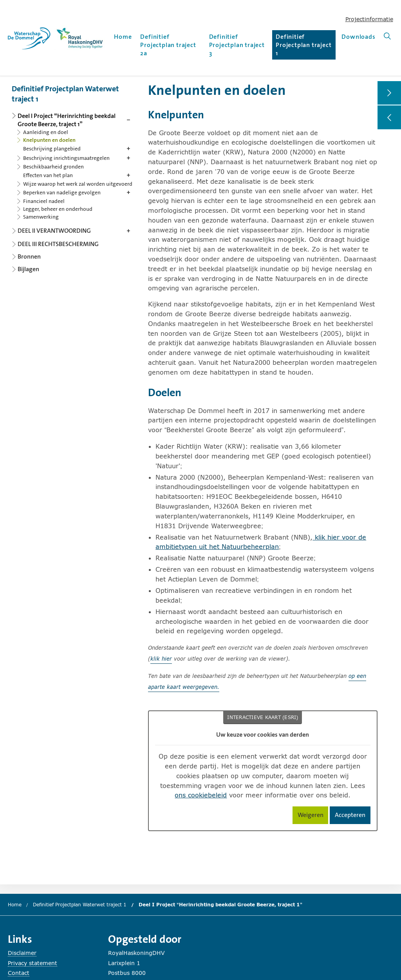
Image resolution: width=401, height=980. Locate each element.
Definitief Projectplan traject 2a (168, 45)
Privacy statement (33, 963)
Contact (19, 973)
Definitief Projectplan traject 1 (303, 45)
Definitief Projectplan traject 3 (237, 45)
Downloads (358, 37)
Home (123, 37)
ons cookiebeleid (201, 795)
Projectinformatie (369, 19)
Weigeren (313, 816)
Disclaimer (22, 953)
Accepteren (353, 816)
